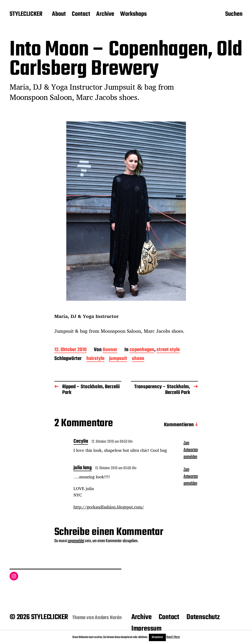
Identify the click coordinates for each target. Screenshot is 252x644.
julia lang (83, 468)
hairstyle (95, 359)
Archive (105, 14)
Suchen (234, 15)
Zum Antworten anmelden (191, 450)
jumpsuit (118, 359)
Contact (81, 14)
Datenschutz (203, 617)
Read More (173, 637)
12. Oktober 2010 (70, 350)
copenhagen (142, 350)
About (59, 14)
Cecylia (81, 442)
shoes (138, 359)
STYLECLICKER (26, 14)
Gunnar (110, 350)
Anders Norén (108, 618)
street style (168, 350)
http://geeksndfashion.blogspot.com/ (109, 507)
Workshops (133, 14)
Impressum (146, 629)
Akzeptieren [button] (157, 637)
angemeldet (76, 541)
